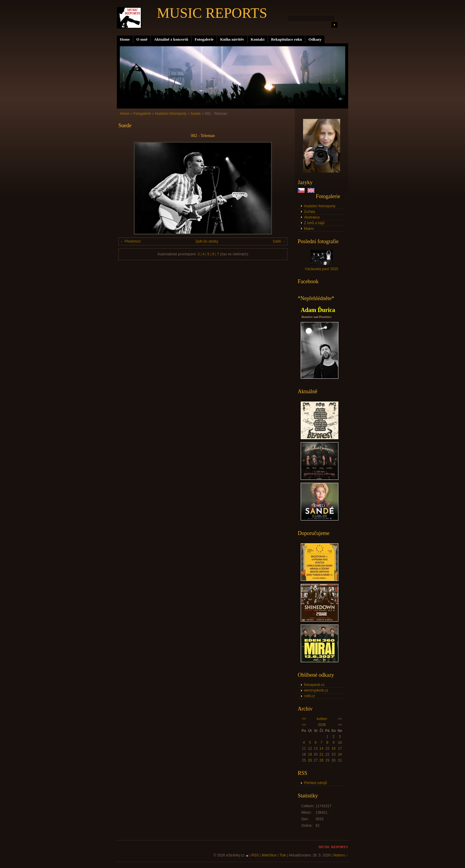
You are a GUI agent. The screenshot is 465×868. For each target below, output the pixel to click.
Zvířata (309, 212)
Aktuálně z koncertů (171, 39)
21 (321, 754)
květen (322, 719)
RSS (255, 855)
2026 (322, 725)
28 (321, 760)
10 (340, 743)
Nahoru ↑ (341, 855)
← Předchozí (130, 241)
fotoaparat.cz (314, 685)
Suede (196, 114)
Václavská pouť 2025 (322, 269)
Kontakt (258, 39)
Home (125, 39)
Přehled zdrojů (315, 783)
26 (310, 760)
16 (333, 748)
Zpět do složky (207, 241)
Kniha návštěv (232, 39)
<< (304, 719)
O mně (142, 39)
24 (340, 754)
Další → (279, 241)
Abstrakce (312, 217)
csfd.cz (309, 696)
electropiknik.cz (316, 690)
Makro (309, 229)
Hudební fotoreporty (320, 206)
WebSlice (269, 855)
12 (310, 748)
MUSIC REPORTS (212, 13)
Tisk (283, 855)
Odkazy (315, 39)
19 (310, 754)
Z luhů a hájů (314, 223)
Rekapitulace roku (286, 39)
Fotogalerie (204, 39)
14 (321, 748)
